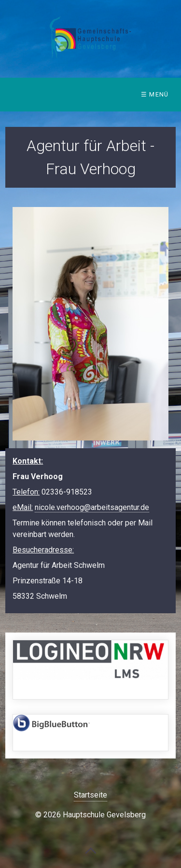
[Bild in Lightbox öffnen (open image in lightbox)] (90, 324)
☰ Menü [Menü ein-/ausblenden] (155, 94)
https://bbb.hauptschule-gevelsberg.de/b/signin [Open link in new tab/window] (90, 733)
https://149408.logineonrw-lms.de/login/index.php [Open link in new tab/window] (90, 670)
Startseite (90, 795)
